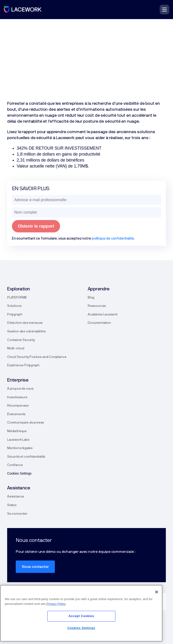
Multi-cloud (16, 348)
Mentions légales (20, 448)
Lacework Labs (18, 440)
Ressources (97, 306)
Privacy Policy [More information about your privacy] (56, 604)
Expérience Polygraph (23, 365)
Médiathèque (17, 431)
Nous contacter (35, 567)
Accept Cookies (81, 616)
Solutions (14, 306)
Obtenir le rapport (36, 226)
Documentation (99, 323)
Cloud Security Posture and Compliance (37, 357)
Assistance (16, 497)
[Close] (157, 592)
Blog (91, 298)
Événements (16, 414)
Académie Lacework (103, 314)
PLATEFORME (17, 298)
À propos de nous (20, 389)
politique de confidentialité (113, 238)
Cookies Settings (81, 628)
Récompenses (18, 406)
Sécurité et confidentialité (26, 457)
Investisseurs (17, 397)
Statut (12, 505)
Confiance (15, 465)
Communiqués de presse (26, 423)
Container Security (21, 340)
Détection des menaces (25, 323)
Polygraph (15, 314)
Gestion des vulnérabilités (26, 331)
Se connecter (17, 514)
